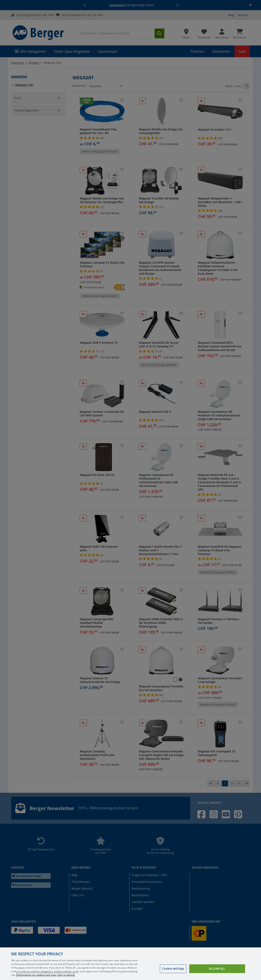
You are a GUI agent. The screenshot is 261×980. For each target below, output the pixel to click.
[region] (130, 964)
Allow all (217, 968)
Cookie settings (173, 968)
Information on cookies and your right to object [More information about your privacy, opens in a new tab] (45, 975)
